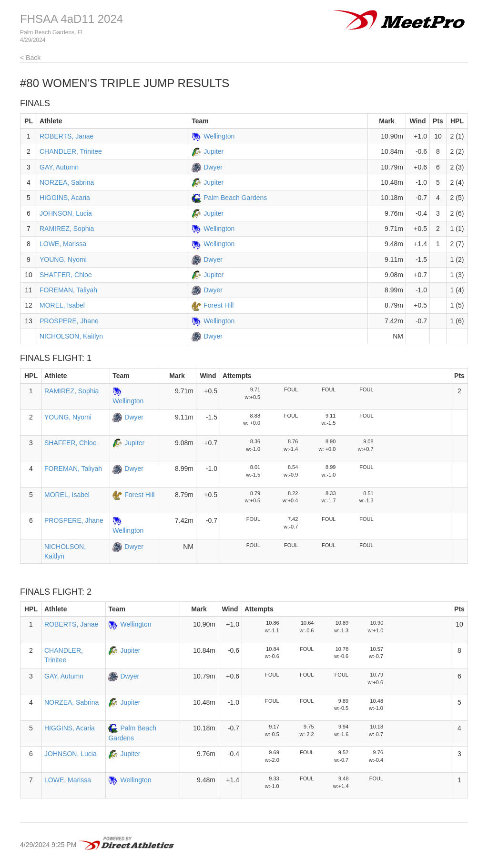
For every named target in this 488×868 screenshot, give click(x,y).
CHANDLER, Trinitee (71, 151)
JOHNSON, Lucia (66, 213)
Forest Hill (219, 305)
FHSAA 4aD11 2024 (71, 19)
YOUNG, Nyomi (63, 259)
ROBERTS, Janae (66, 136)
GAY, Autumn (59, 167)
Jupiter (213, 151)
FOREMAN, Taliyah (68, 290)
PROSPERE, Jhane (69, 321)
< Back (30, 58)
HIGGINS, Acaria (65, 198)
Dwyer (213, 167)
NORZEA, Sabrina (67, 182)
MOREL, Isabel (62, 305)
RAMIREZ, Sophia (67, 229)
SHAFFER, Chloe (66, 275)
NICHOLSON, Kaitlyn (71, 336)
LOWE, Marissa (63, 244)
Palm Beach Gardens (235, 198)
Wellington (219, 136)
